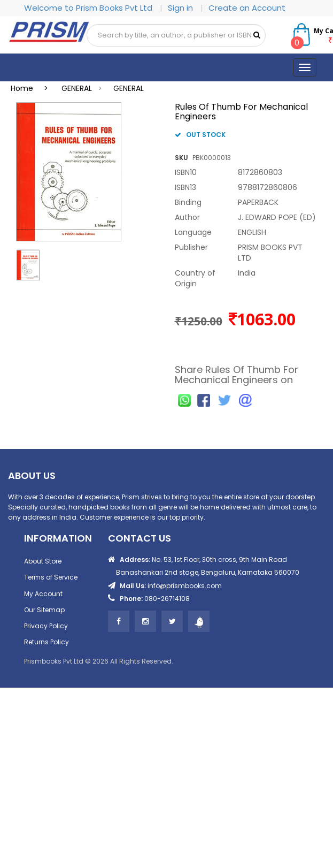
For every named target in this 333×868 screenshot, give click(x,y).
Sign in (181, 8)
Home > (33, 88)
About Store (43, 561)
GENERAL (77, 88)
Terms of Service (51, 577)
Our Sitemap (44, 610)
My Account (43, 594)
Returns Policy (47, 642)
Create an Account (247, 8)
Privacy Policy (46, 626)
